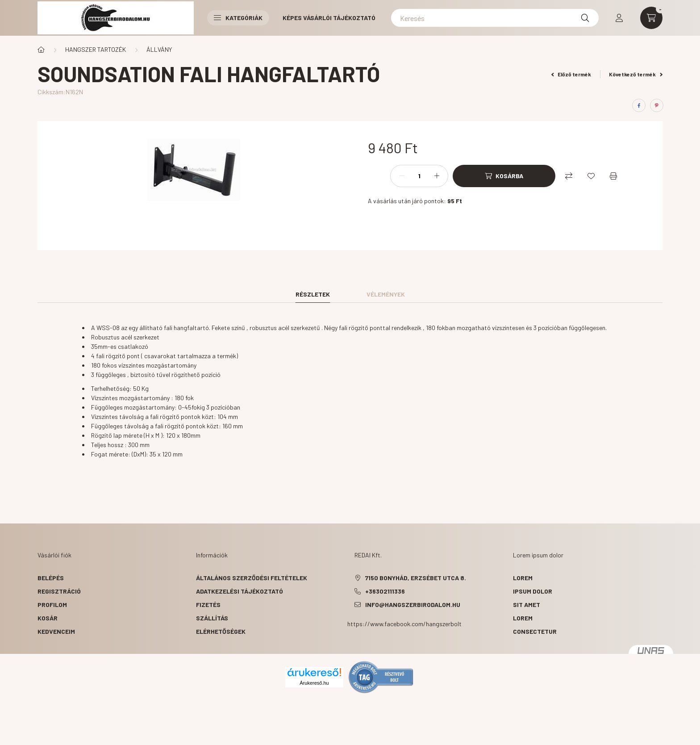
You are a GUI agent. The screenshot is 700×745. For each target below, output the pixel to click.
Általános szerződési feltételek (252, 578)
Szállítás (212, 618)
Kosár (48, 618)
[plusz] (437, 176)
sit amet (527, 605)
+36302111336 (385, 591)
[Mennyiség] (419, 176)
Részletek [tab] (313, 294)
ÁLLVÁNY (159, 49)
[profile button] (619, 18)
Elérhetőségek (221, 631)
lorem (523, 578)
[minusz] (402, 176)
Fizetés (208, 605)
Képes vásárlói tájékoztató (329, 18)
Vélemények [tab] (386, 294)
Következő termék (636, 74)
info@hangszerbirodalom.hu (413, 605)
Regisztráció (59, 591)
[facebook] (639, 105)
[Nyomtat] (613, 176)
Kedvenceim (56, 631)
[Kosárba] (504, 176)
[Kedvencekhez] (591, 176)
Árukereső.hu (314, 683)
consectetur (535, 631)
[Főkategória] (41, 50)
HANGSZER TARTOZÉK (96, 49)
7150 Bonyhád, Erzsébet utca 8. (416, 578)
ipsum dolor (533, 591)
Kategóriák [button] (238, 18)
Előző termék (571, 74)
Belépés (51, 578)
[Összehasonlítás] (569, 176)
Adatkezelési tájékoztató (240, 591)
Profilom (52, 605)
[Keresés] (495, 18)
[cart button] (651, 18)
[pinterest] (657, 105)
